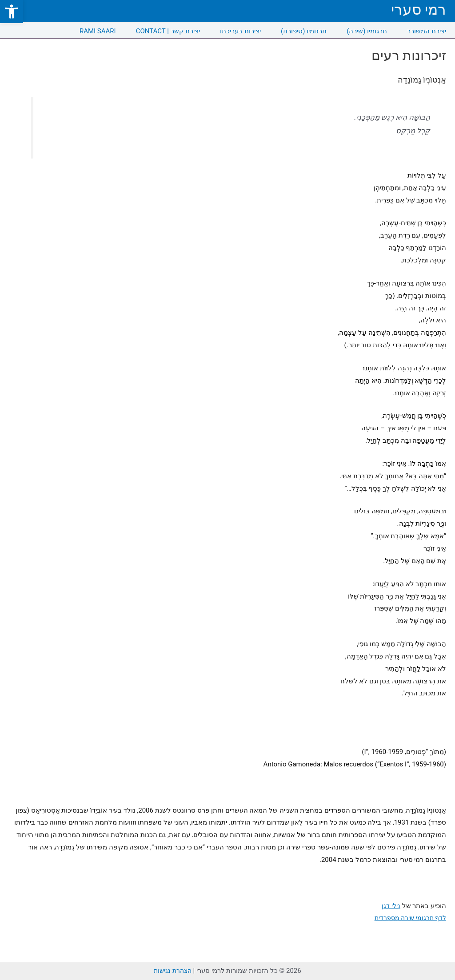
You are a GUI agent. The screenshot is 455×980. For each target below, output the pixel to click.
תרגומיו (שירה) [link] (367, 31)
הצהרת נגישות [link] (173, 971)
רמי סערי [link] (419, 10)
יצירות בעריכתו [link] (240, 31)
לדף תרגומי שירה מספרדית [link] (409, 918)
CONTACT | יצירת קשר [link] (168, 31)
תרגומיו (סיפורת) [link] (304, 31)
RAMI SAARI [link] (98, 31)
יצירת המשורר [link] (427, 31)
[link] (12, 12)
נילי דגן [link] (391, 906)
